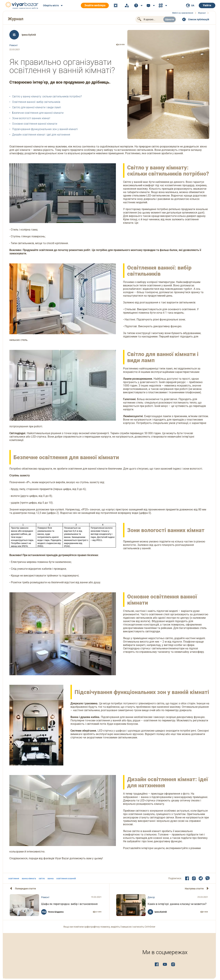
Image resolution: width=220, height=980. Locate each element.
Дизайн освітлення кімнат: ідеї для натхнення (41, 135)
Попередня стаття (25, 889)
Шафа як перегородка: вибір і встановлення (69, 904)
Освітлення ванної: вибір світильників (36, 102)
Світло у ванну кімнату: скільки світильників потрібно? (47, 96)
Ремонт (14, 45)
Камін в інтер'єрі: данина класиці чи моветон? (177, 904)
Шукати (170, 19)
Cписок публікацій (199, 19)
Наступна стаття (194, 889)
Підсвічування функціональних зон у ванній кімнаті (45, 129)
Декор (151, 897)
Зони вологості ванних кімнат (31, 118)
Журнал (16, 19)
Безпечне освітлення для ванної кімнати (38, 113)
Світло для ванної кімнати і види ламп (37, 107)
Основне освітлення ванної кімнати (35, 124)
